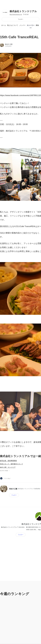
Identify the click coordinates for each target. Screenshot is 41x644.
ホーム (4, 25)
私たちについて (13, 25)
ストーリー (31, 25)
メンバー (22, 25)
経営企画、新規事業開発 (8, 461)
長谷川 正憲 (9, 44)
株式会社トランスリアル (23, 11)
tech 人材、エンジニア (8, 467)
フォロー (21, 19)
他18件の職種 (5, 471)
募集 (37, 25)
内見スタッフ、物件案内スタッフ (11, 464)
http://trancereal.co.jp (16, 14)
